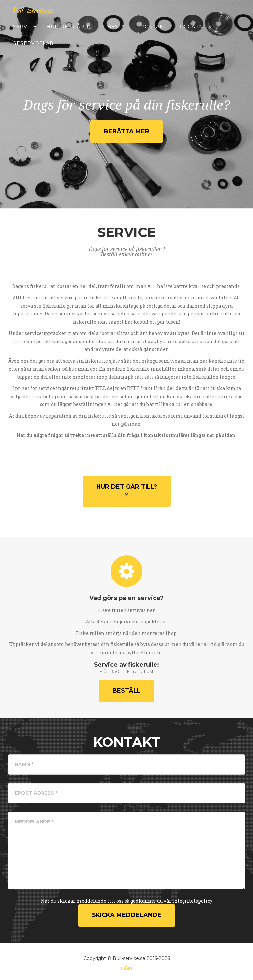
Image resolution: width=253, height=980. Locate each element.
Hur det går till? (127, 490)
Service (25, 33)
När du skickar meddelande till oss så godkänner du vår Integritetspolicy (127, 901)
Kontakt (154, 33)
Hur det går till (72, 33)
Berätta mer (126, 131)
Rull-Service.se (37, 16)
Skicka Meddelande (127, 915)
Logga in (190, 33)
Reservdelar (33, 49)
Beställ (119, 33)
